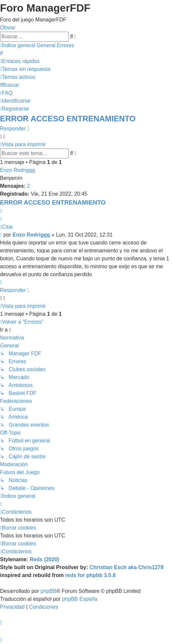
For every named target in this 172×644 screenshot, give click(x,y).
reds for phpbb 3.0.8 (90, 575)
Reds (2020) (45, 559)
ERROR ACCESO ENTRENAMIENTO (68, 119)
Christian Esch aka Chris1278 (126, 567)
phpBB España (80, 599)
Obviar (8, 28)
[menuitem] (1, 53)
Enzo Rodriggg (17, 170)
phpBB (49, 591)
